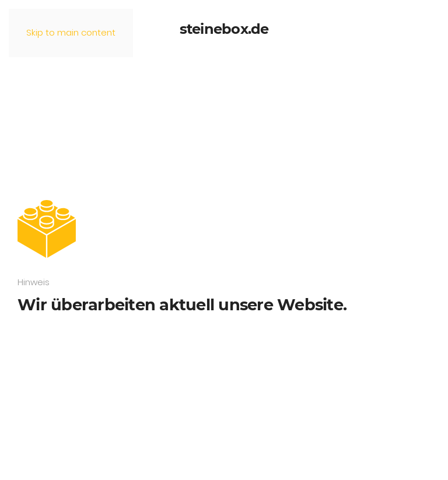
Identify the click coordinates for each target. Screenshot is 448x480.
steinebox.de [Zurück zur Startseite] (224, 29)
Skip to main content (71, 32)
